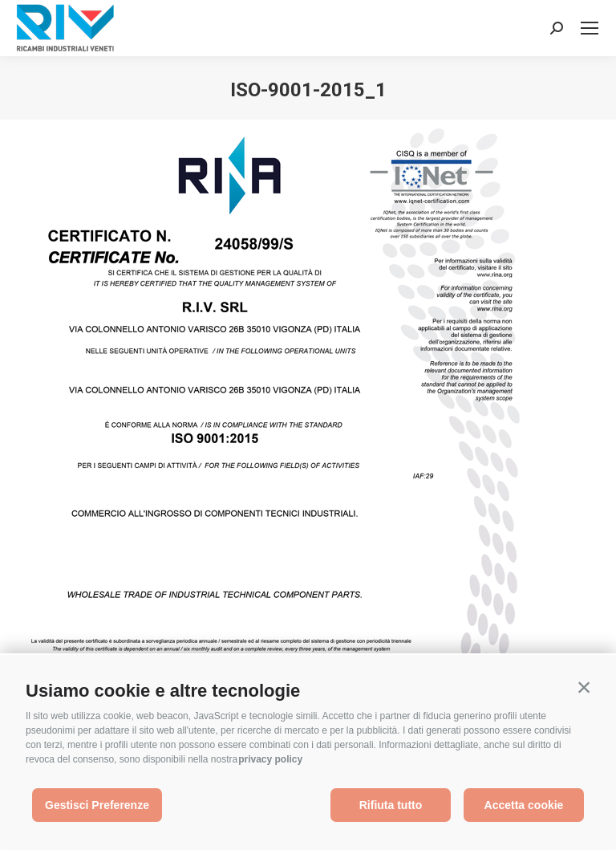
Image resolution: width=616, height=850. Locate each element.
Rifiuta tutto (391, 805)
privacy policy (270, 759)
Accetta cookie (524, 805)
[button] (584, 687)
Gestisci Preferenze (97, 805)
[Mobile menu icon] (590, 28)
